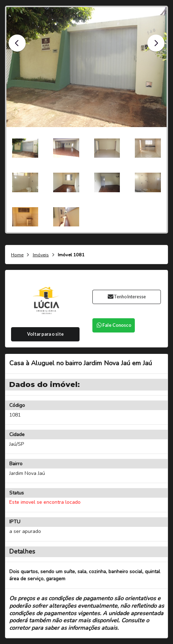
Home (17, 255)
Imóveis (41, 255)
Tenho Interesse (126, 297)
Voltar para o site (45, 334)
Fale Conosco (113, 325)
